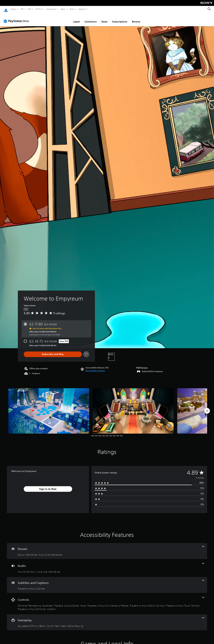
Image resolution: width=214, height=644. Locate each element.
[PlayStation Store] (17, 18)
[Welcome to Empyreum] (49, 408)
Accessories (51, 9)
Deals (104, 19)
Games (13, 9)
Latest (76, 19)
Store (72, 9)
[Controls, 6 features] (107, 600)
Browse (136, 19)
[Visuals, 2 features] (107, 548)
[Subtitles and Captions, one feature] (107, 582)
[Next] (207, 408)
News (63, 9)
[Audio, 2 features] (107, 565)
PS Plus (39, 9)
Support (82, 9)
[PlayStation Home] (6, 9)
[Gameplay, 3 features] (107, 619)
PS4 (29, 9)
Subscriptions (120, 19)
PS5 (22, 9)
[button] (95, 368)
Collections (91, 19)
